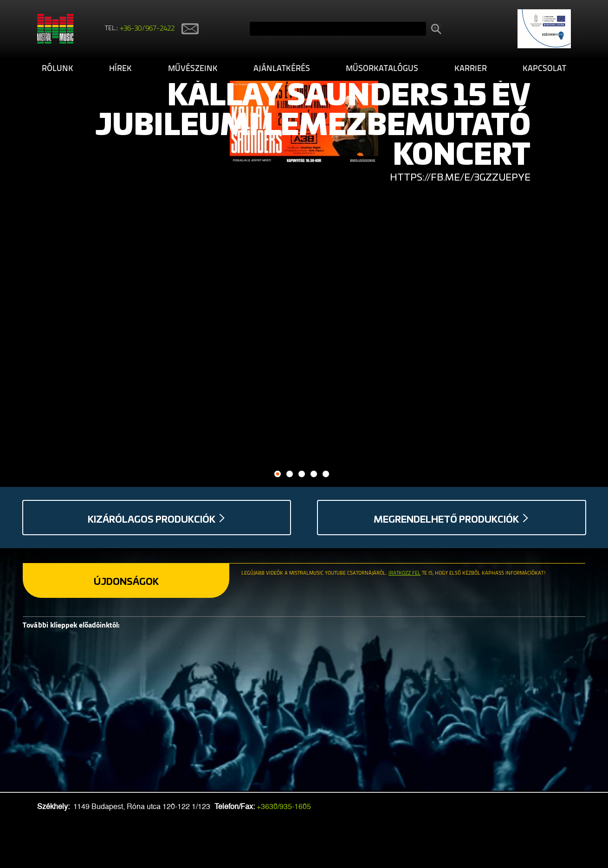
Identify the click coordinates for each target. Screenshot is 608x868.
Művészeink (193, 69)
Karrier (471, 69)
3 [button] (302, 474)
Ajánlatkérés (282, 69)
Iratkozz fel (404, 573)
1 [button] (278, 474)
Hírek (120, 69)
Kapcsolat (544, 69)
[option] (304, 123)
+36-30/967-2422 (147, 29)
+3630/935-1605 (284, 806)
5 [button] (326, 474)
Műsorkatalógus (382, 69)
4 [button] (314, 474)
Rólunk (58, 69)
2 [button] (290, 474)
